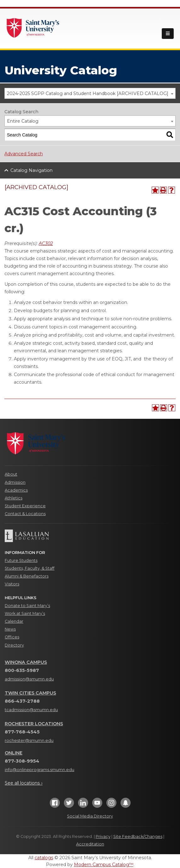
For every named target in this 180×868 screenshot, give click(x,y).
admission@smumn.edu (29, 679)
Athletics (14, 498)
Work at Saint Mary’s (25, 613)
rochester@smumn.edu (29, 740)
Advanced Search (24, 154)
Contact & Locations (25, 514)
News (10, 629)
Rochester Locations (34, 724)
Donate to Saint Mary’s (27, 606)
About (11, 474)
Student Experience (25, 506)
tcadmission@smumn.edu (31, 710)
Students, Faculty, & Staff (30, 568)
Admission (15, 482)
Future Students (21, 560)
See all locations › (24, 783)
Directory (14, 645)
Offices (12, 637)
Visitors (12, 584)
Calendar (14, 621)
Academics (16, 490)
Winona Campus (26, 662)
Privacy (103, 836)
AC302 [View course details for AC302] (46, 243)
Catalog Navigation (31, 170)
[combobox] (90, 93)
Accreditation (90, 844)
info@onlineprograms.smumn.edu (39, 770)
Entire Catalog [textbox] (23, 121)
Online (14, 753)
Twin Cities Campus (30, 693)
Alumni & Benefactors (27, 576)
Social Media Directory (90, 816)
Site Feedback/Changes (138, 836)
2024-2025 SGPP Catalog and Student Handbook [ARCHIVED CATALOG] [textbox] (88, 93)
